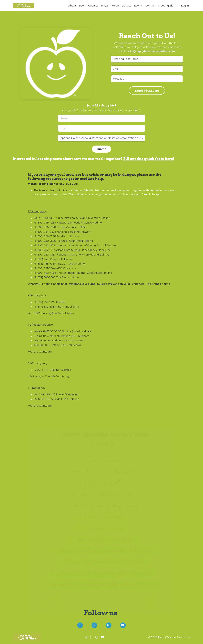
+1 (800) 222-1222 (44, 246)
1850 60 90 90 (42, 341)
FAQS (105, 6)
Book (82, 6)
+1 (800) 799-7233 (45, 223)
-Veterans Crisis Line (81, 284)
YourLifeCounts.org (40, 313)
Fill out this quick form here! (149, 159)
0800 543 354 (42, 395)
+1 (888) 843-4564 (45, 259)
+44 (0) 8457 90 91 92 (47, 336)
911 (30, 212)
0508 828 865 (42, 399)
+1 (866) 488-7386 (45, 264)
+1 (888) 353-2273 (44, 302)
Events (138, 6)
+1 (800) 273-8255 (53, 218)
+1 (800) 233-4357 (45, 255)
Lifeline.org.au (37, 376)
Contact (150, 6)
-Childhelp (137, 284)
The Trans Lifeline (63, 313)
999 (36, 325)
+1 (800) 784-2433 (45, 232)
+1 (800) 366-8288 (45, 236)
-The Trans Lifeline (157, 284)
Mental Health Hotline (42, 184)
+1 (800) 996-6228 (45, 227)
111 (29, 388)
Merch (115, 6)
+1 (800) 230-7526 (45, 241)
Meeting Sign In (168, 6)
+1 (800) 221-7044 (45, 268)
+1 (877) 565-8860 (44, 277)
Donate (127, 6)
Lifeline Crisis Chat (55, 284)
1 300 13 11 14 (41, 370)
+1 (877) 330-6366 (45, 307)
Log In (185, 6)
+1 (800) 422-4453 (45, 273)
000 (30, 363)
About (72, 6)
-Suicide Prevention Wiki (113, 284)
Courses (93, 6)
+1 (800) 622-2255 (45, 250)
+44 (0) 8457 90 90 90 (47, 331)
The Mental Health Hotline (50, 190)
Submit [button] (102, 149)
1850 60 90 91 (42, 345)
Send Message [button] (147, 91)
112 (30, 325)
